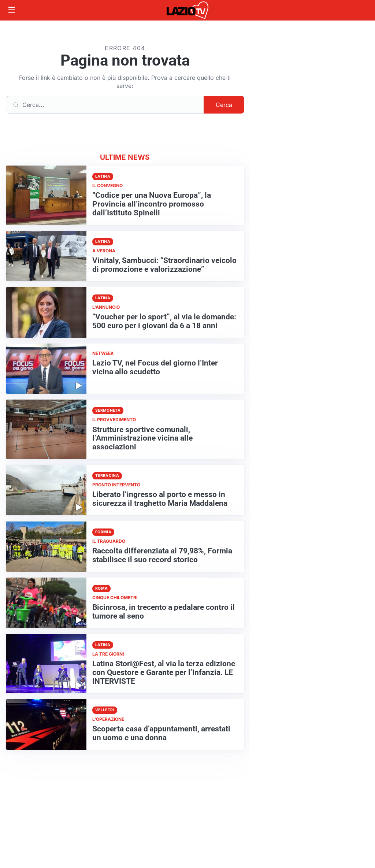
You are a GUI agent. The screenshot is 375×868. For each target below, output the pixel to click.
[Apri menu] (12, 10)
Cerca (224, 105)
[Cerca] (105, 105)
